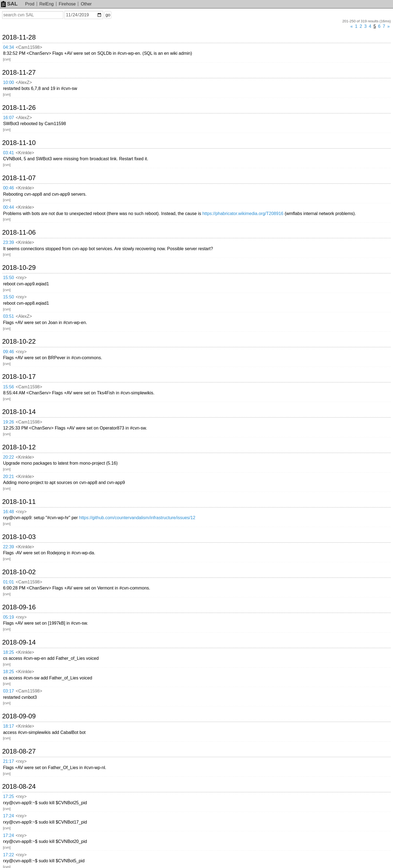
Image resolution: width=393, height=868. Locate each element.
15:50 (8, 278)
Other (86, 4)
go (108, 15)
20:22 (8, 457)
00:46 (8, 188)
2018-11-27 (19, 72)
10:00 (8, 82)
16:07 (8, 118)
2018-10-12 (19, 447)
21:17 (8, 761)
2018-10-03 (19, 537)
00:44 (8, 207)
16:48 (8, 512)
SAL (9, 4)
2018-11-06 (19, 232)
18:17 (8, 726)
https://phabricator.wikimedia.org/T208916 (243, 214)
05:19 (8, 617)
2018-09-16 (19, 607)
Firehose (67, 4)
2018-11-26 (19, 108)
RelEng (46, 4)
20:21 (8, 477)
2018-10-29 (19, 268)
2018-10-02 (19, 572)
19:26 (8, 422)
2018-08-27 (19, 751)
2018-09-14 (19, 642)
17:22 (8, 855)
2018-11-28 (19, 37)
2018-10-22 (19, 341)
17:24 (8, 816)
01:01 (8, 582)
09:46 (8, 352)
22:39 (8, 547)
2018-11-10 (19, 143)
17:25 (8, 796)
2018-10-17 (19, 377)
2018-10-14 (19, 412)
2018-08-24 (19, 787)
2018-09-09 (19, 716)
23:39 (8, 242)
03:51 (8, 316)
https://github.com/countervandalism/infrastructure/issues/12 (137, 518)
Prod (30, 4)
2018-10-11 (19, 502)
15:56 (8, 387)
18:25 (8, 652)
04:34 (8, 47)
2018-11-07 (19, 178)
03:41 (8, 153)
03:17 (8, 691)
